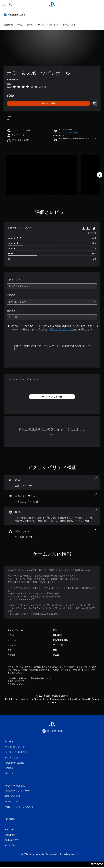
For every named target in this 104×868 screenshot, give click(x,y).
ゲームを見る (69, 25)
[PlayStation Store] (15, 15)
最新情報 (8, 25)
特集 (20, 25)
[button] (68, 132)
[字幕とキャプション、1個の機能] (52, 498)
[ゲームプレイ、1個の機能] (52, 534)
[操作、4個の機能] (52, 516)
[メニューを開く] (4, 5)
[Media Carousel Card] (42, 175)
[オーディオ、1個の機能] (52, 482)
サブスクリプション (48, 25)
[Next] (100, 175)
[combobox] (52, 286)
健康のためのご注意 (16, 681)
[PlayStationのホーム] (52, 5)
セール (30, 25)
